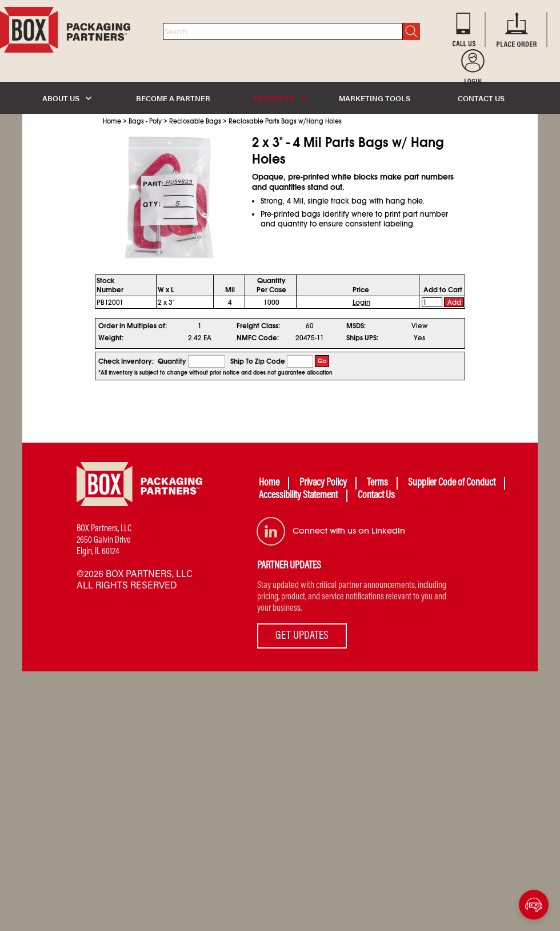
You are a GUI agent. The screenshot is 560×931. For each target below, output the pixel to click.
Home (112, 121)
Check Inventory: (126, 361)
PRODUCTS (280, 98)
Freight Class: (258, 326)
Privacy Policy (323, 483)
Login (361, 303)
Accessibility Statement (298, 496)
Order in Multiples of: (133, 326)
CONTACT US (481, 98)
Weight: (111, 338)
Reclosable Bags (195, 121)
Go (322, 361)
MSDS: (356, 326)
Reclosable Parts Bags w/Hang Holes (285, 121)
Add (454, 303)
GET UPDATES (302, 636)
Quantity (172, 361)
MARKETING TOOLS (375, 98)
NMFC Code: (258, 338)
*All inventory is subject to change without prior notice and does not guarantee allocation (215, 373)
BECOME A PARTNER (173, 98)
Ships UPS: (362, 338)
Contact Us (376, 496)
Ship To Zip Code (258, 361)
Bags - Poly (145, 121)
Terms (377, 483)
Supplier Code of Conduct (452, 483)
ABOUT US (67, 98)
